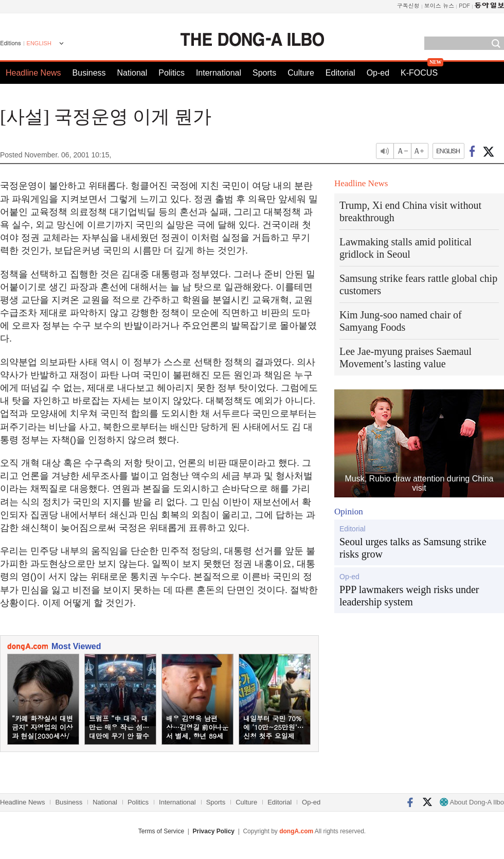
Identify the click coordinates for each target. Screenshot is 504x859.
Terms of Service (161, 831)
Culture (301, 73)
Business (89, 73)
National (132, 73)
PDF (464, 5)
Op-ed (378, 73)
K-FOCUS (419, 73)
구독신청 (408, 5)
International (219, 73)
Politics (172, 73)
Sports (264, 73)
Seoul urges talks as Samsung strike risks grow (413, 548)
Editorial (340, 73)
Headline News (33, 73)
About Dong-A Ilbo (472, 802)
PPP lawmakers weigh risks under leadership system (409, 596)
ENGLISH (39, 43)
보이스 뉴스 (439, 5)
